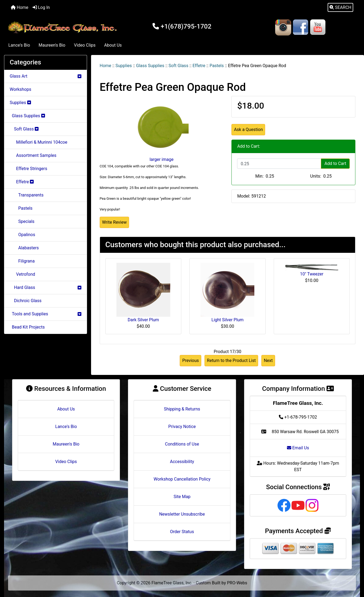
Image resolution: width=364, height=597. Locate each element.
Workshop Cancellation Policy (182, 479)
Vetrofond (22, 274)
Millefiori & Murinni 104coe (39, 142)
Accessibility (182, 462)
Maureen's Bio (52, 45)
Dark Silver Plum (143, 320)
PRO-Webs (237, 583)
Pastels (217, 66)
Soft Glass (178, 66)
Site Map (182, 497)
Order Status (182, 532)
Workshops (20, 89)
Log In (41, 7)
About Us (113, 45)
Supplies (124, 66)
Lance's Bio (19, 45)
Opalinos (22, 235)
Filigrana (22, 261)
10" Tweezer (312, 274)
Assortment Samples (33, 155)
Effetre (199, 66)
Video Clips (85, 45)
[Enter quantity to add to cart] (279, 164)
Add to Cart (335, 163)
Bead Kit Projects (27, 327)
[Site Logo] (64, 27)
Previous (190, 360)
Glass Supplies (150, 66)
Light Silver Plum (228, 320)
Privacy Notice (182, 427)
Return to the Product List (231, 360)
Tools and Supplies (46, 314)
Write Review (114, 222)
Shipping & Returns (182, 409)
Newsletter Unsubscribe (182, 514)
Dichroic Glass (26, 301)
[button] (340, 8)
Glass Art (46, 76)
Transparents (27, 195)
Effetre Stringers (28, 169)
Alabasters (24, 248)
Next (268, 360)
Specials (22, 221)
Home (20, 7)
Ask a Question (248, 130)
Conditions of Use (182, 444)
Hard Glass (46, 287)
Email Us (298, 448)
